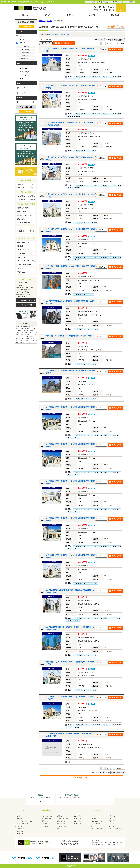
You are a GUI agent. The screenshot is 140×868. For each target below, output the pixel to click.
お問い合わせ (115, 15)
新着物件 (60, 816)
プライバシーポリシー (115, 829)
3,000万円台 (31, 196)
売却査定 (20, 246)
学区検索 (31, 231)
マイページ (112, 824)
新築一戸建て (56, 35)
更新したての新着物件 (24, 208)
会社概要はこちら (26, 300)
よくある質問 (21, 253)
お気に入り (104, 2)
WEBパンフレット (23, 268)
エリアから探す (46, 819)
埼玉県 (20, 36)
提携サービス (21, 257)
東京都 (20, 39)
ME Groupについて (96, 821)
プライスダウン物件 (63, 819)
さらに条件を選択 (26, 107)
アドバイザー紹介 (26, 305)
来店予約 (121, 10)
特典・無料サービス (23, 242)
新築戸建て (21, 184)
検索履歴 (129, 2)
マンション (21, 188)
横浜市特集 (45, 824)
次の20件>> (120, 43)
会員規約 (111, 821)
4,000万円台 (21, 200)
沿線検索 (21, 231)
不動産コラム (21, 272)
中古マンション (75, 35)
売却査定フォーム (21, 829)
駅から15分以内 (22, 219)
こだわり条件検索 (47, 816)
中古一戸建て (65, 35)
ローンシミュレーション (25, 250)
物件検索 (91, 2)
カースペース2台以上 (24, 223)
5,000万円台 (31, 200)
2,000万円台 (21, 196)
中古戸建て (31, 184)
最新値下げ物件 (22, 212)
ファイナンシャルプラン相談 (26, 261)
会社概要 (93, 819)
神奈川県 (21, 42)
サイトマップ (113, 826)
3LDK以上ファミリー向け (25, 215)
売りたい (48, 15)
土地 (83, 35)
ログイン (111, 819)
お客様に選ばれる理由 (24, 265)
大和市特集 (45, 826)
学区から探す (46, 821)
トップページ (95, 816)
